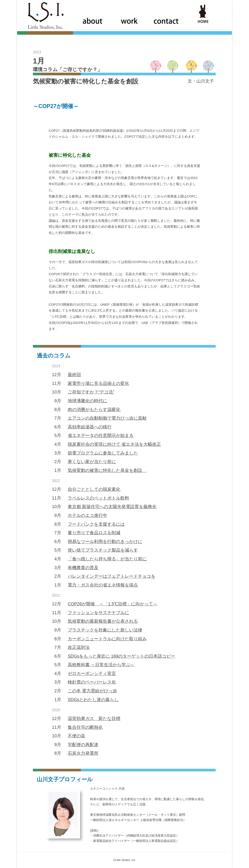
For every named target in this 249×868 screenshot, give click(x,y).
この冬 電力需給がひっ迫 (92, 691)
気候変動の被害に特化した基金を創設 (107, 470)
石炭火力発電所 (83, 753)
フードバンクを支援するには (96, 524)
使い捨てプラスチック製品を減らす (103, 550)
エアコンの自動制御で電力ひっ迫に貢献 (107, 418)
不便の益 (76, 736)
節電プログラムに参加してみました (103, 453)
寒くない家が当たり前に (92, 462)
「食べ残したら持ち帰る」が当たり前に (107, 559)
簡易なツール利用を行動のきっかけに (105, 541)
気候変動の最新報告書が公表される (103, 621)
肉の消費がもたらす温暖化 (94, 410)
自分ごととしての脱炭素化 (94, 489)
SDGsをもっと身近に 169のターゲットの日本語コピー (121, 656)
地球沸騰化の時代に (87, 401)
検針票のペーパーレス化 (92, 682)
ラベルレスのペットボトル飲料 (98, 498)
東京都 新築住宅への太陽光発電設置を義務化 (112, 507)
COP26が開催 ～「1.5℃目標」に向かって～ (113, 604)
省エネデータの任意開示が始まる (101, 435)
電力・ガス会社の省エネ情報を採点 (103, 585)
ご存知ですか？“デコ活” (91, 392)
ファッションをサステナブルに (98, 613)
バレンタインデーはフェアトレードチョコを (112, 576)
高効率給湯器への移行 (90, 427)
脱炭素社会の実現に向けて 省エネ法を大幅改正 (114, 444)
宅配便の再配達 (83, 745)
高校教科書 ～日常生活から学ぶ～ (101, 665)
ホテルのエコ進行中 (87, 515)
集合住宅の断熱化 (85, 727)
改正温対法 (79, 647)
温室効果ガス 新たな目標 (94, 718)
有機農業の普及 (83, 568)
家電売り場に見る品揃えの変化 (98, 383)
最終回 (74, 375)
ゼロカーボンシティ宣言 (92, 673)
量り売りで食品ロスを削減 (94, 533)
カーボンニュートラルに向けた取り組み (107, 639)
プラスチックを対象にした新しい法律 (105, 630)
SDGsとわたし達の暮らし (93, 700)
